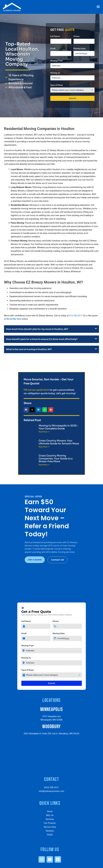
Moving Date (80, 48)
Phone (77, 36)
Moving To (55, 73)
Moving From (57, 61)
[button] (98, 7)
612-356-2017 (76, 316)
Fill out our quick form (36, 390)
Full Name (55, 36)
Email (53, 48)
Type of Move (57, 85)
